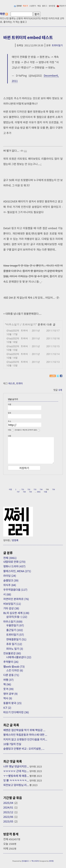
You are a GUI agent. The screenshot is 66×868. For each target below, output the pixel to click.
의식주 (10, 585)
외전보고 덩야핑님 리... (16, 785)
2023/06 (8, 817)
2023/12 (8, 812)
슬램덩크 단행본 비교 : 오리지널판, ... (24, 748)
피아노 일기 (15, 649)
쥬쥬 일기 (14, 644)
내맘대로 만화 (14, 562)
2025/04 (8, 803)
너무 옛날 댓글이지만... (16, 766)
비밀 (9, 430)
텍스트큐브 (35, 861)
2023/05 (8, 821)
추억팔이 (11, 662)
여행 (8, 680)
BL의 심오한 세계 (16, 613)
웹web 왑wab (14, 666)
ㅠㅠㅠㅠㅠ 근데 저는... (16, 771)
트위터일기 (57, 45)
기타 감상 (11, 608)
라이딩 (10, 576)
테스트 (12, 383)
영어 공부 (10, 694)
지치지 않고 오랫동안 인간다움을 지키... (25, 739)
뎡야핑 (51, 861)
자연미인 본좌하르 (16, 599)
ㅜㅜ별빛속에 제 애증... (16, 776)
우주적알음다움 (15, 590)
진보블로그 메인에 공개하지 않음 (26, 430)
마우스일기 (13, 324)
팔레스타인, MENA (17, 571)
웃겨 (8, 689)
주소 (9, 421)
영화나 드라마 (14, 566)
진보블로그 (25, 861)
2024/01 (8, 807)
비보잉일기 (12, 604)
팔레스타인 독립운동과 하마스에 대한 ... (25, 735)
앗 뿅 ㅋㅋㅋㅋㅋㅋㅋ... (16, 780)
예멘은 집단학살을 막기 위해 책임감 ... (24, 730)
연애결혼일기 (16, 639)
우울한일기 (15, 625)
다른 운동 (11, 675)
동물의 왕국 (12, 703)
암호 (9, 413)
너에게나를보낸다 (19, 657)
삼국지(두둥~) (17, 617)
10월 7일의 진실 (12, 744)
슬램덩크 (11, 580)
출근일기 (15, 630)
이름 (9, 404)
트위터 (19, 383)
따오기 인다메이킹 (16, 712)
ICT (7, 708)
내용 (9, 436)
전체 (10, 558)
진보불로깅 (12, 653)
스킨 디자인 (15, 670)
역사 (8, 698)
